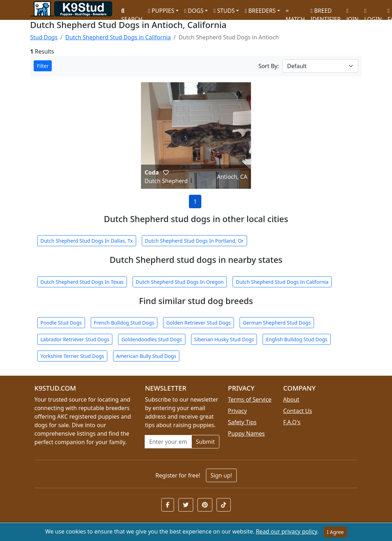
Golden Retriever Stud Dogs (198, 323)
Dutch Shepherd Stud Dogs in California (118, 37)
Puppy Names (246, 434)
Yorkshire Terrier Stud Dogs (72, 356)
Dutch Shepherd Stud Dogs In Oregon (180, 282)
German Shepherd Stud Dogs (277, 323)
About (291, 399)
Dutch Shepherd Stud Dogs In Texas (82, 282)
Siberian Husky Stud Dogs (224, 339)
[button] (166, 172)
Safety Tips (242, 422)
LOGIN (373, 13)
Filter (43, 66)
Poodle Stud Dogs (61, 323)
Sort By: (269, 66)
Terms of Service (250, 399)
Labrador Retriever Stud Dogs (75, 339)
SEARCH (132, 13)
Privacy (237, 411)
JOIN (352, 13)
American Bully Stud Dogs (146, 356)
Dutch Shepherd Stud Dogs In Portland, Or (194, 241)
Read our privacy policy (287, 531)
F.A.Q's (292, 422)
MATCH (295, 13)
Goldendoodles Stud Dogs (152, 339)
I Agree (335, 532)
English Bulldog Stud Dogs (296, 339)
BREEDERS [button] (260, 11)
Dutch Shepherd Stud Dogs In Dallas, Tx (87, 241)
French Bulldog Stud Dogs (124, 323)
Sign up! (221, 475)
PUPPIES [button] (161, 11)
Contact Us (298, 411)
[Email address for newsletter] (168, 442)
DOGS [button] (194, 11)
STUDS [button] (224, 11)
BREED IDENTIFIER (326, 12)
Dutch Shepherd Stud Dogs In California (282, 282)
